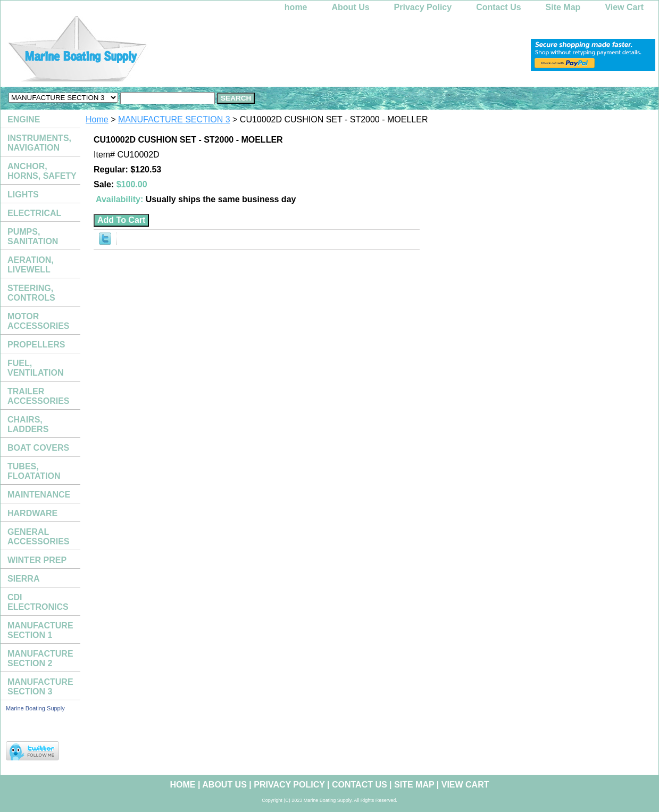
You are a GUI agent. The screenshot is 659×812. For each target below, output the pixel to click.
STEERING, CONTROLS (31, 293)
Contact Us (498, 7)
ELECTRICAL (34, 213)
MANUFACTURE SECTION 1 (40, 630)
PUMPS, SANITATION (33, 237)
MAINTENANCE (39, 495)
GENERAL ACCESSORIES (38, 537)
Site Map (563, 7)
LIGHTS (23, 194)
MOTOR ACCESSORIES (38, 321)
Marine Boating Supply (35, 708)
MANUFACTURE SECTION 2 (40, 658)
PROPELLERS (36, 345)
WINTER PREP (37, 560)
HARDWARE (32, 513)
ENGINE (24, 119)
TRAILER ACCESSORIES (38, 396)
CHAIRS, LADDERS (28, 424)
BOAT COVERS (38, 448)
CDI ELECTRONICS (38, 602)
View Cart (624, 7)
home (296, 7)
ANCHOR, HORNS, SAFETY (42, 171)
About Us (351, 7)
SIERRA (23, 579)
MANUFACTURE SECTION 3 (174, 119)
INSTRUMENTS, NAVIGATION (39, 143)
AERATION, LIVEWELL (31, 265)
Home (97, 119)
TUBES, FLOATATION (34, 471)
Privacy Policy (423, 7)
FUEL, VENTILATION (35, 368)
